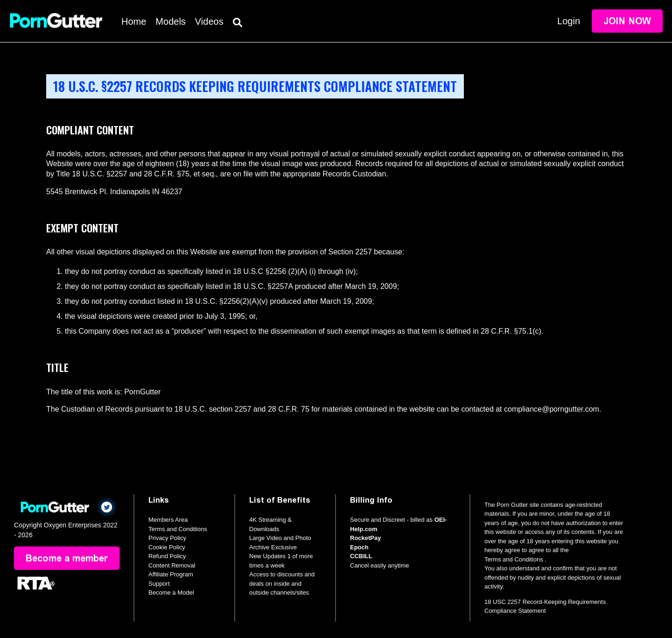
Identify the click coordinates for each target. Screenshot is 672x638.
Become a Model (171, 592)
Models (170, 21)
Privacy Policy (167, 538)
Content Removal (172, 565)
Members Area (168, 520)
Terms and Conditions (178, 529)
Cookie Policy (167, 547)
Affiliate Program (171, 574)
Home (134, 21)
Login (569, 21)
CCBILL (361, 556)
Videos (209, 21)
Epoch (359, 547)
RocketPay (365, 538)
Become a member (67, 558)
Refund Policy (167, 556)
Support (159, 584)
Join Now (627, 21)
